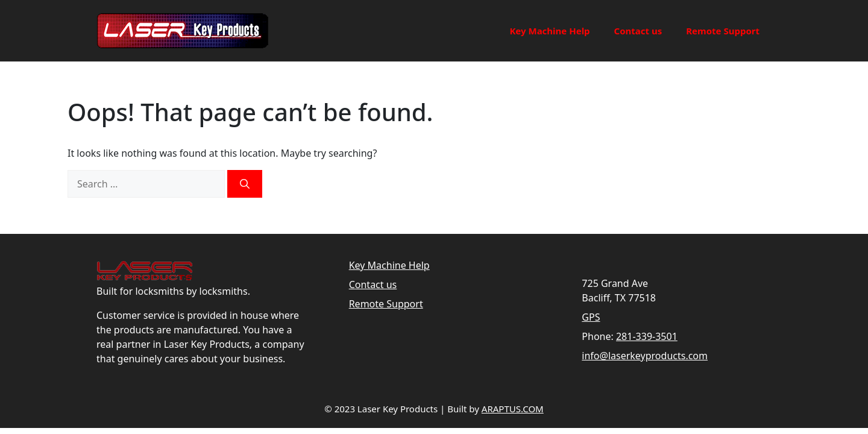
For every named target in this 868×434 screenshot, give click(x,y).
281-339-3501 (647, 336)
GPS (591, 317)
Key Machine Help (549, 31)
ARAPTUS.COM (513, 409)
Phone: (597, 336)
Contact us (638, 31)
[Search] (245, 184)
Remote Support (723, 31)
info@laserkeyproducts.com (645, 356)
